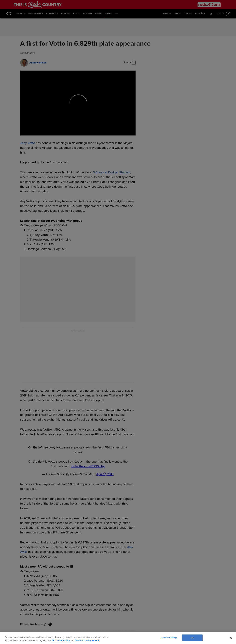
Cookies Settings (169, 638)
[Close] (231, 638)
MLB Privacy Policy (61, 640)
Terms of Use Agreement (87, 640)
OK (192, 638)
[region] (118, 638)
